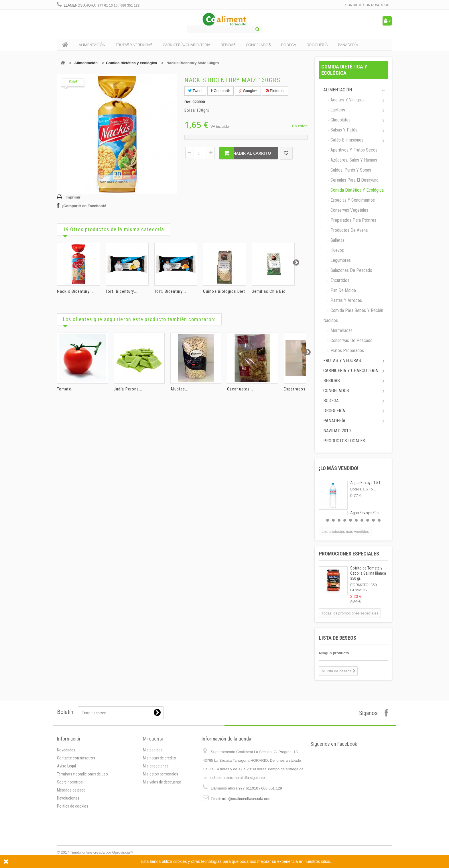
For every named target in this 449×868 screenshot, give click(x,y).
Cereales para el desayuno (354, 180)
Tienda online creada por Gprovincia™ (102, 852)
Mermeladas (341, 330)
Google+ (248, 91)
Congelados (336, 391)
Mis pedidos (153, 750)
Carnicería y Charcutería (351, 371)
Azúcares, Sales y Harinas (353, 160)
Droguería (334, 411)
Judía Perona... (128, 389)
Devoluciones (68, 798)
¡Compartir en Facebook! (84, 206)
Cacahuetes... (240, 389)
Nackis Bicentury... (75, 291)
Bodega (331, 401)
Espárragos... (296, 389)
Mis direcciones (156, 766)
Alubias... (179, 389)
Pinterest (275, 91)
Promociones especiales (349, 554)
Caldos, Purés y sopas (350, 170)
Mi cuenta (153, 739)
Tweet (195, 91)
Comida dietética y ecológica (131, 63)
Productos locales (344, 441)
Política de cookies (73, 806)
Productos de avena (348, 230)
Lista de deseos (338, 638)
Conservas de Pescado (351, 340)
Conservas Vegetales (349, 210)
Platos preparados (347, 350)
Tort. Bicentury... (122, 291)
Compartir (221, 91)
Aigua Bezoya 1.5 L (366, 483)
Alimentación (86, 63)
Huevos (337, 250)
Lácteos (337, 110)
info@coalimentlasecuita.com (247, 799)
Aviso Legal (66, 766)
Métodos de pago (71, 790)
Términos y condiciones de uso (82, 774)
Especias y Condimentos (352, 200)
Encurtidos (339, 280)
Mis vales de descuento (162, 782)
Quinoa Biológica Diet (224, 291)
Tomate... (66, 389)
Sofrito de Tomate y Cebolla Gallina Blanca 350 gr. (368, 573)
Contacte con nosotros (367, 5)
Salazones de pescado (351, 270)
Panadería (334, 421)
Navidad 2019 (337, 431)
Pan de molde (343, 290)
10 (379, 520)
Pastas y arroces (346, 300)
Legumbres (340, 260)
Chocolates (340, 120)
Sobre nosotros (70, 782)
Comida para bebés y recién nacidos (353, 315)
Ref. (188, 102)
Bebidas (332, 381)
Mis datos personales (161, 774)
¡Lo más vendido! (339, 468)
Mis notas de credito (159, 758)
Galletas (337, 240)
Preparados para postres (353, 220)
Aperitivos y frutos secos (353, 150)
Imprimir (73, 197)
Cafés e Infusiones (346, 140)
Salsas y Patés (343, 130)
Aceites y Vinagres (347, 100)
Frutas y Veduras (342, 361)
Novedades (66, 750)
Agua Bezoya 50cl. (365, 513)
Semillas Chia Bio (269, 291)
